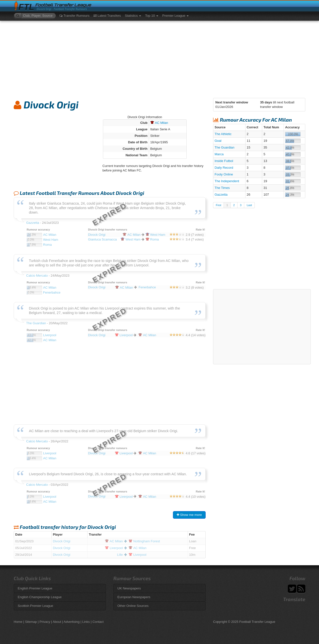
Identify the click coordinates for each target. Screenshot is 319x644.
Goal (218, 141)
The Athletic (223, 134)
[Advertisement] (159, 58)
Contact (98, 622)
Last (249, 205)
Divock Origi (62, 541)
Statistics (133, 16)
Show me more (189, 515)
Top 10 (152, 16)
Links (86, 622)
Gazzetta (221, 195)
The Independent (227, 181)
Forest (144, 541)
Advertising (72, 622)
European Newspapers (134, 597)
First (218, 205)
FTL (26, 7)
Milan (159, 123)
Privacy (45, 622)
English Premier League (35, 588)
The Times (222, 188)
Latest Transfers (107, 16)
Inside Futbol (224, 161)
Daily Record (224, 168)
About (57, 622)
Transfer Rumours (74, 16)
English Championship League (40, 597)
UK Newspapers (129, 588)
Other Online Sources (133, 606)
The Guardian (225, 147)
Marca (219, 154)
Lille (120, 555)
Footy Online (224, 174)
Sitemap (31, 622)
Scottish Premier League (35, 606)
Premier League (175, 16)
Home (18, 622)
